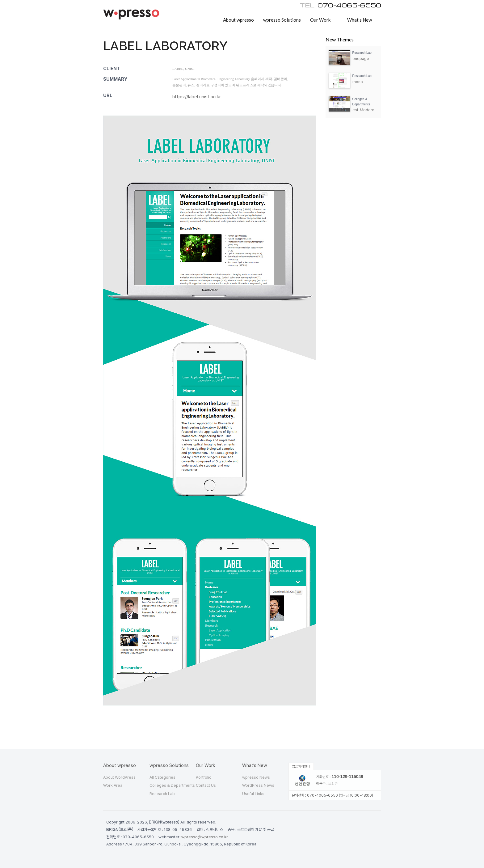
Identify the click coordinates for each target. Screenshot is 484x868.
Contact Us (206, 785)
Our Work (320, 20)
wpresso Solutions (282, 20)
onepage (361, 59)
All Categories (162, 777)
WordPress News (258, 785)
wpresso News (256, 777)
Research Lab (162, 794)
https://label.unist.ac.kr (197, 97)
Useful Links (253, 794)
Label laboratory (165, 46)
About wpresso (238, 20)
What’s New (360, 20)
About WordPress (119, 777)
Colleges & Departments (172, 785)
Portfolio (204, 777)
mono (358, 82)
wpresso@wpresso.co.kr (205, 837)
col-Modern (363, 110)
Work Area (113, 785)
